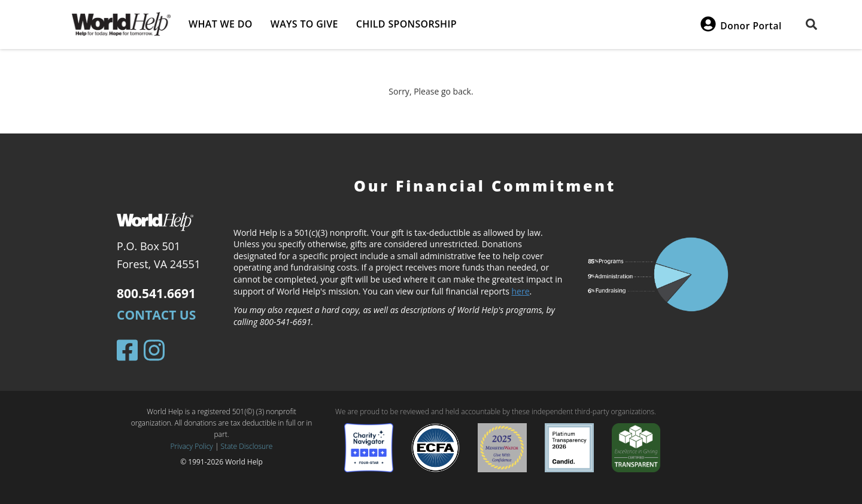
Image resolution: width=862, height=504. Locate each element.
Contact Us (156, 315)
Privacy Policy (192, 446)
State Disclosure (247, 446)
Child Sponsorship (406, 24)
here (521, 291)
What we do (221, 24)
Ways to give (304, 24)
